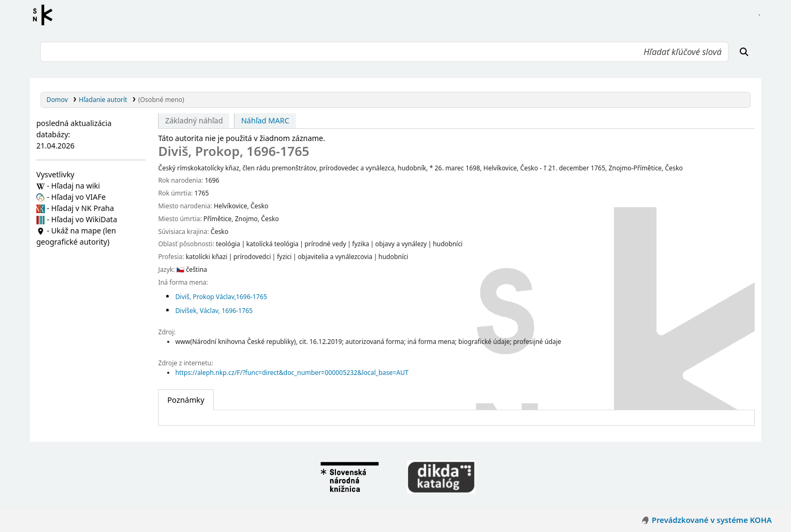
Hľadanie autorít (103, 99)
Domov (57, 99)
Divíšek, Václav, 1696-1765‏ (214, 310)
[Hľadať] (744, 52)
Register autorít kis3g (46, 15)
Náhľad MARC (265, 120)
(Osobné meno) (161, 99)
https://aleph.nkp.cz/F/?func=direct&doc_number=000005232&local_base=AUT (292, 372)
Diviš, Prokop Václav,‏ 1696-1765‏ (222, 296)
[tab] (186, 400)
